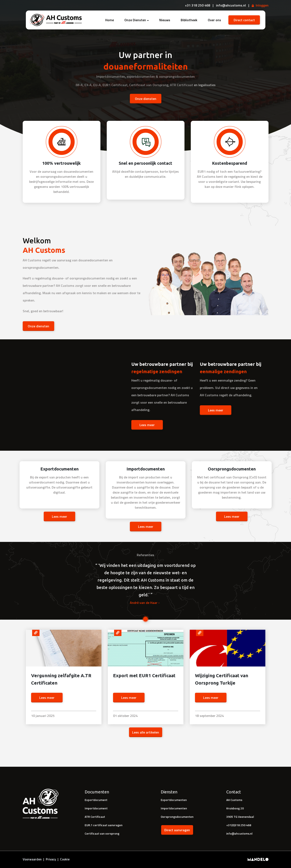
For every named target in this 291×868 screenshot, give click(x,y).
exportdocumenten (141, 76)
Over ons (214, 20)
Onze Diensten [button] (135, 20)
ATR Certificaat (182, 85)
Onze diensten (146, 99)
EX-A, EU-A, (93, 85)
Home (110, 20)
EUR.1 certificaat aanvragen (104, 825)
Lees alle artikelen (146, 732)
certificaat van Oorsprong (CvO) (233, 477)
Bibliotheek (189, 20)
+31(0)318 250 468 (239, 825)
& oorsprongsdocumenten (175, 76)
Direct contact (244, 20)
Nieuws (165, 20)
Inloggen (262, 5)
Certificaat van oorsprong (102, 833)
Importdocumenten (111, 76)
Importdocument (96, 808)
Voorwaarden (32, 859)
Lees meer (147, 425)
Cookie (65, 859)
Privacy (51, 859)
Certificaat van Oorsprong (149, 85)
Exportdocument (96, 800)
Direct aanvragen (177, 830)
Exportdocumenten (174, 800)
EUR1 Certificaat (115, 85)
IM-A (79, 85)
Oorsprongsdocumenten (177, 817)
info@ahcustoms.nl (239, 833)
